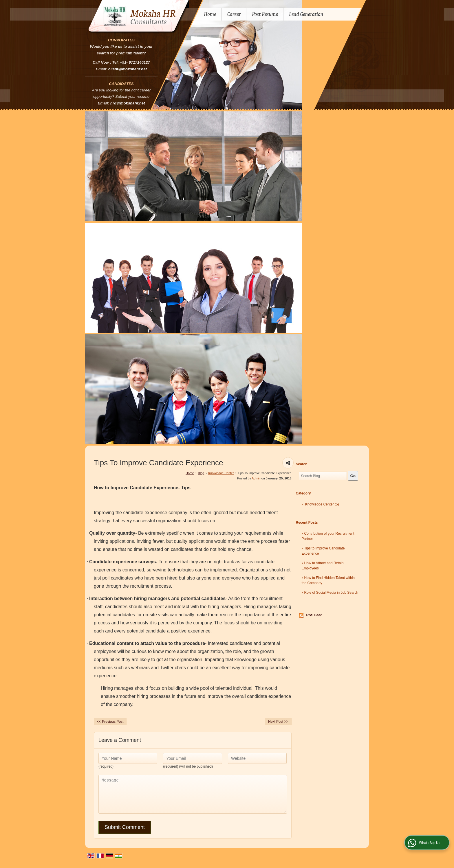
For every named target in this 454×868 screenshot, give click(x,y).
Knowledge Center (221, 473)
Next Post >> (278, 722)
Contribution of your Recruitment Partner (328, 536)
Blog (201, 473)
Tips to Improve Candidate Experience (323, 551)
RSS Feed (314, 615)
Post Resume (265, 14)
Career (234, 14)
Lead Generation (306, 14)
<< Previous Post (110, 722)
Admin (256, 478)
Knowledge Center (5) (320, 504)
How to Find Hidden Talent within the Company (328, 580)
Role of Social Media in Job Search (330, 593)
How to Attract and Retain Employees (323, 566)
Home (210, 14)
